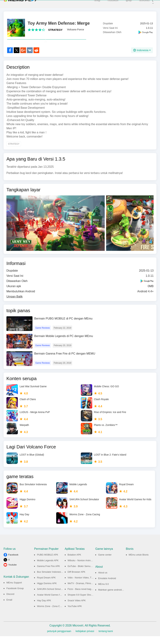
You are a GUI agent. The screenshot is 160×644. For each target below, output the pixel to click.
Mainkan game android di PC (113, 598)
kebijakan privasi (85, 639)
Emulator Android (107, 586)
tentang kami (106, 639)
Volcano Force (76, 30)
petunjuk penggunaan (59, 639)
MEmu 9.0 (103, 592)
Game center (105, 563)
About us (103, 580)
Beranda (139, 4)
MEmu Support (14, 590)
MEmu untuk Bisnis (139, 563)
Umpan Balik (15, 304)
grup (124, 4)
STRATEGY (55, 30)
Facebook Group (15, 596)
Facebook (13, 563)
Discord (10, 602)
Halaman (108, 4)
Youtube (12, 573)
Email (9, 608)
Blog (92, 4)
